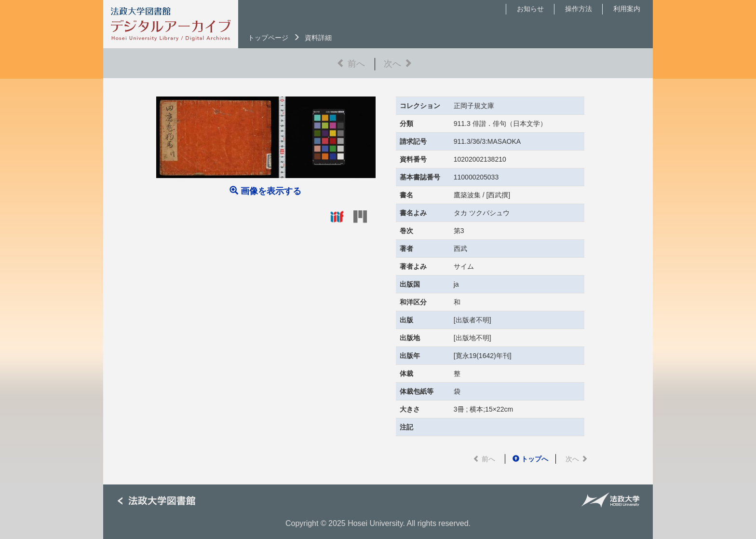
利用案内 (627, 9)
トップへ (530, 459)
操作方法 (579, 9)
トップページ (268, 38)
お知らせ (530, 9)
